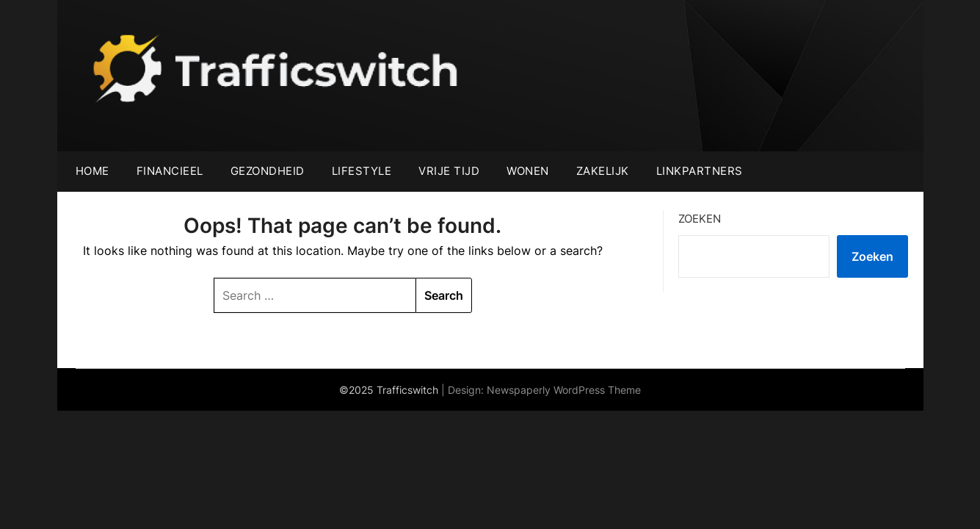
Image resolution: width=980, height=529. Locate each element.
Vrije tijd (449, 171)
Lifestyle (362, 171)
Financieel (170, 171)
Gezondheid (268, 171)
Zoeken (700, 219)
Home (92, 171)
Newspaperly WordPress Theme (564, 390)
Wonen (528, 171)
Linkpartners (700, 171)
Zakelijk (603, 171)
